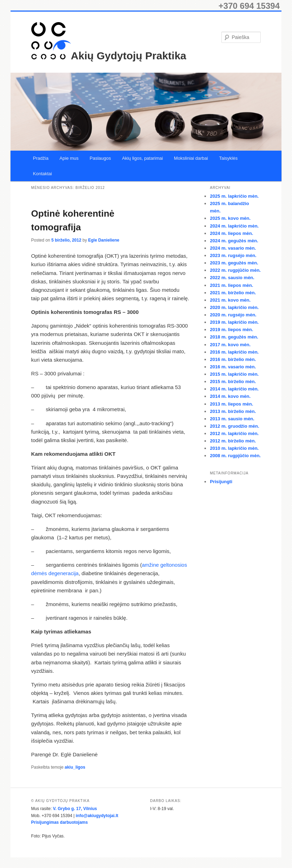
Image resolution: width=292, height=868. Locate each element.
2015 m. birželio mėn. (233, 382)
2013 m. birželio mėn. (233, 411)
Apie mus (69, 158)
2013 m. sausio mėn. (232, 419)
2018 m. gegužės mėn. (234, 337)
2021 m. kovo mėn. (230, 300)
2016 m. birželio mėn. (233, 359)
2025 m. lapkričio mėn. (234, 196)
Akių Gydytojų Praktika (129, 56)
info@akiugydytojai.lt (97, 816)
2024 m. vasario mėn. (233, 248)
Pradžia (41, 158)
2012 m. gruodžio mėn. (234, 426)
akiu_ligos (75, 767)
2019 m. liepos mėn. (231, 330)
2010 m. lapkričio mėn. (234, 448)
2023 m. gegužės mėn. (234, 263)
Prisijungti (221, 482)
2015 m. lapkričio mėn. (234, 374)
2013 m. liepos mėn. (231, 404)
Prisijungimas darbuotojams (60, 822)
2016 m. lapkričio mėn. (234, 352)
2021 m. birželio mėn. (233, 293)
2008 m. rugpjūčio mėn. (235, 456)
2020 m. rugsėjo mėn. (233, 315)
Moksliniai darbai (191, 158)
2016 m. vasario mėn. (233, 367)
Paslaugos (100, 158)
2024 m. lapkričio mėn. (234, 226)
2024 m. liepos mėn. (231, 233)
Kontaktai (43, 174)
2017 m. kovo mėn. (230, 345)
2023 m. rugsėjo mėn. (233, 255)
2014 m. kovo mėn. (230, 396)
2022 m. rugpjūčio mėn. (235, 270)
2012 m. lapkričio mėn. (234, 433)
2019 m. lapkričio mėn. (234, 322)
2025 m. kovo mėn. (230, 218)
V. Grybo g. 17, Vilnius (75, 809)
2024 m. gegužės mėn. (234, 241)
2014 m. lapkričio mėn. (234, 389)
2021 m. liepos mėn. (231, 285)
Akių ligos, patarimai (142, 158)
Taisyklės (228, 158)
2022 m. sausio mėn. (232, 278)
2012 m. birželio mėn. (233, 441)
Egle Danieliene (104, 240)
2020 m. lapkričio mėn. (234, 307)
